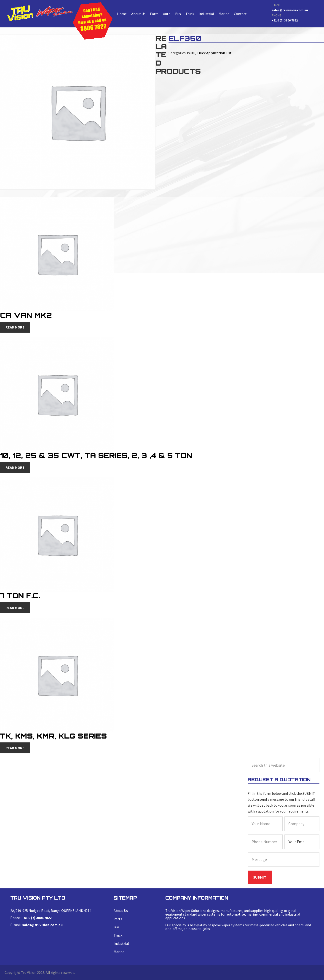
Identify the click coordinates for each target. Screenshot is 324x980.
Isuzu (191, 53)
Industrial (206, 14)
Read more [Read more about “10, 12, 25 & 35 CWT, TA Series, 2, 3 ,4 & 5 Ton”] (15, 467)
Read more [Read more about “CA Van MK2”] (15, 327)
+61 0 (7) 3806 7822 (285, 20)
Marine (224, 14)
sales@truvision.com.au (290, 10)
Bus (178, 14)
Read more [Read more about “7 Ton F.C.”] (15, 608)
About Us (138, 14)
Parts (154, 14)
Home (122, 14)
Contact (240, 14)
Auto (167, 14)
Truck (190, 14)
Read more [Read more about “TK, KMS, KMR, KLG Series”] (15, 748)
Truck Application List (214, 53)
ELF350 (40, 13)
